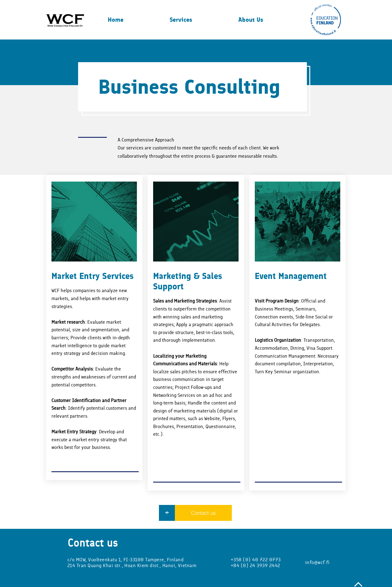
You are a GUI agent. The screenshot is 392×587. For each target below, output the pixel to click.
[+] (167, 513)
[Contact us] (203, 513)
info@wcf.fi (317, 562)
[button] (199, 20)
